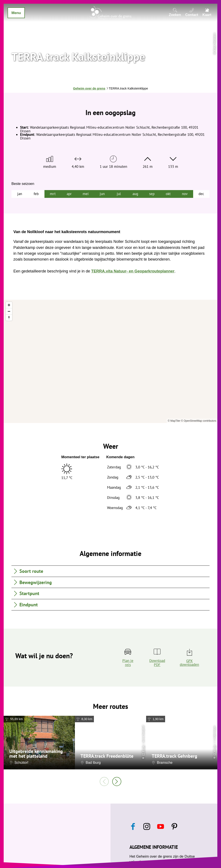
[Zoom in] (9, 305)
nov (185, 194)
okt (168, 194)
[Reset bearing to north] (9, 318)
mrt (53, 194)
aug (135, 194)
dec (201, 194)
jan (20, 194)
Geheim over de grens (89, 88)
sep (152, 194)
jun (102, 194)
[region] (110, 361)
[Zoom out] (9, 311)
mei (86, 194)
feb (36, 194)
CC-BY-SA (143, 751)
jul (119, 194)
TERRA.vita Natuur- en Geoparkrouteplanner (133, 271)
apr (69, 194)
